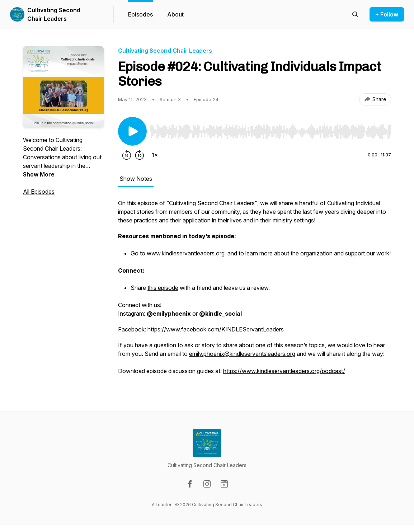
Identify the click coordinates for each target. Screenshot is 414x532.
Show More (39, 174)
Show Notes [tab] (136, 179)
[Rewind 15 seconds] (127, 155)
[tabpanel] (255, 291)
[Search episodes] (355, 14)
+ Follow (387, 14)
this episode (163, 288)
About (175, 14)
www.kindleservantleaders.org (186, 253)
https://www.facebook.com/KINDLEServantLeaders (216, 329)
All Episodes (39, 192)
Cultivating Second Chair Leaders (54, 14)
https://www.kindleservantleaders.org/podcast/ (284, 371)
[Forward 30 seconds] (140, 155)
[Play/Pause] (132, 131)
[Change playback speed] (155, 155)
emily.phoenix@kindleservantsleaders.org (242, 354)
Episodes (140, 14)
